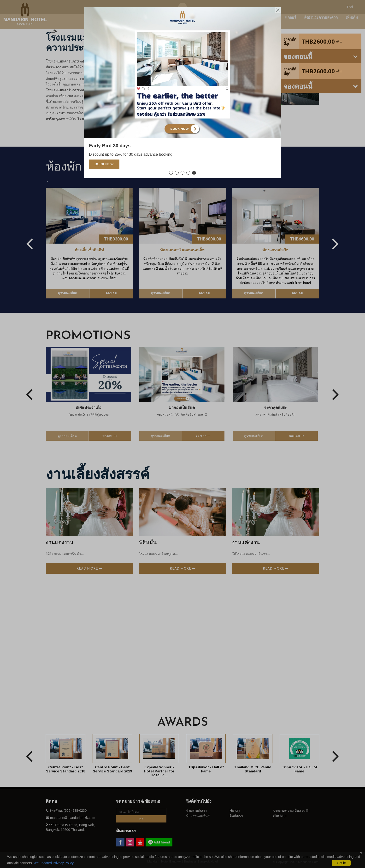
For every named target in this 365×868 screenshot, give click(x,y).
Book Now (104, 164)
